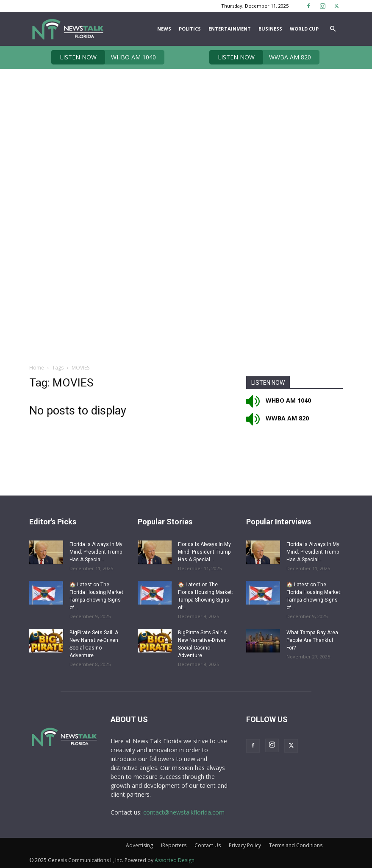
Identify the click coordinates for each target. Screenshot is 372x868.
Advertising (139, 845)
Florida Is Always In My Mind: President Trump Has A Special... (96, 552)
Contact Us (208, 845)
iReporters (174, 845)
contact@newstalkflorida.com (184, 812)
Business (270, 29)
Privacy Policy (245, 845)
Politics (190, 29)
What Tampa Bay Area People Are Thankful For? (312, 640)
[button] (333, 29)
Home (37, 368)
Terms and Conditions (296, 845)
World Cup (304, 29)
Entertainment (230, 29)
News (164, 29)
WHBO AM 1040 (104, 57)
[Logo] (67, 29)
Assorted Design (175, 860)
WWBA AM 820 (260, 57)
